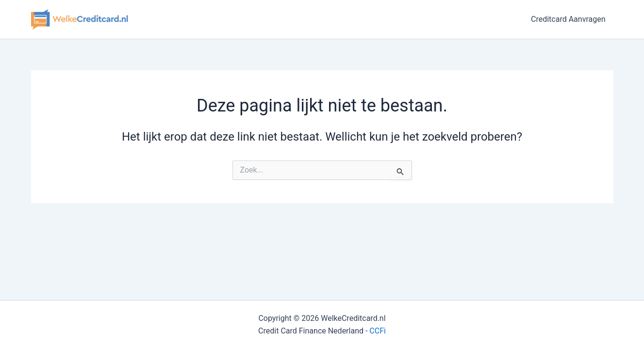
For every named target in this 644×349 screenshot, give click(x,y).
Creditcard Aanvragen (568, 19)
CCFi (378, 331)
